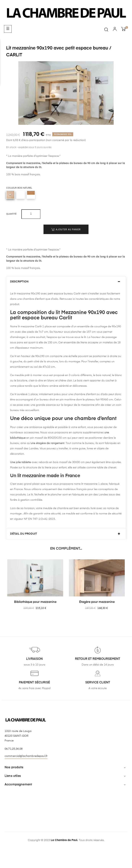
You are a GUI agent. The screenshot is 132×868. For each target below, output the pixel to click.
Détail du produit (24, 534)
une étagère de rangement (47, 443)
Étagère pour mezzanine (97, 602)
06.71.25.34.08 (14, 749)
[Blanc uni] (21, 195)
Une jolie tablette (21, 462)
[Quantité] (31, 214)
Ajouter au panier (66, 229)
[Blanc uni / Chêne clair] (31, 195)
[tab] (66, 282)
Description (19, 282)
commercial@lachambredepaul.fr (26, 756)
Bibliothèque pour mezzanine (35, 602)
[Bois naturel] (10, 195)
